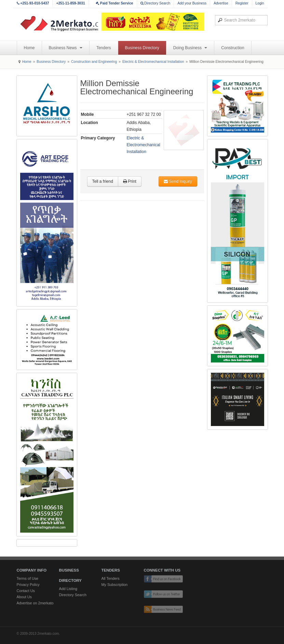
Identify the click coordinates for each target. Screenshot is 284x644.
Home (29, 48)
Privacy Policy (28, 585)
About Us (24, 597)
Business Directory (142, 48)
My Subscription (115, 585)
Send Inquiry (178, 181)
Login (260, 3)
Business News (66, 48)
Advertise (221, 3)
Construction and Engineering (94, 62)
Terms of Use (28, 578)
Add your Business (192, 3)
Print (130, 181)
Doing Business (190, 48)
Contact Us (26, 591)
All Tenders (111, 578)
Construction (233, 48)
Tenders (104, 48)
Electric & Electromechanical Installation (153, 62)
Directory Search (155, 3)
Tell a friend (103, 181)
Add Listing (68, 589)
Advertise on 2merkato (35, 603)
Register (242, 3)
